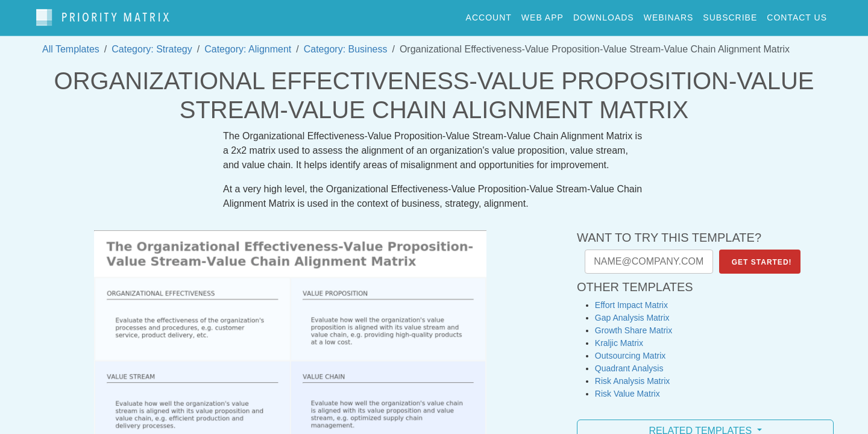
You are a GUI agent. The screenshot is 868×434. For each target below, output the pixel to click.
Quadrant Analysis (629, 362)
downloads (604, 14)
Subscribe (730, 14)
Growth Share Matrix (634, 324)
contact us (797, 14)
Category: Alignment (248, 43)
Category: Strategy (152, 43)
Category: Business (346, 43)
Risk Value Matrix (627, 388)
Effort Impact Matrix (631, 299)
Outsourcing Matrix (630, 350)
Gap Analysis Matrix (632, 312)
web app (542, 14)
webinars (669, 14)
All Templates (71, 43)
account (489, 14)
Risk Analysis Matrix (632, 375)
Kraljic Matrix (619, 337)
